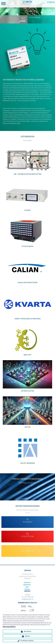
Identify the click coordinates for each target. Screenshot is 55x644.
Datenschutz (27, 585)
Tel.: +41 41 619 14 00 (28, 597)
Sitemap (27, 589)
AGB (27, 587)
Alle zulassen (28, 631)
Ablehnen (28, 636)
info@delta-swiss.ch (28, 599)
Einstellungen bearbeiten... (28, 641)
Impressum (27, 583)
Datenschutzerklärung (9, 627)
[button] (3, 4)
